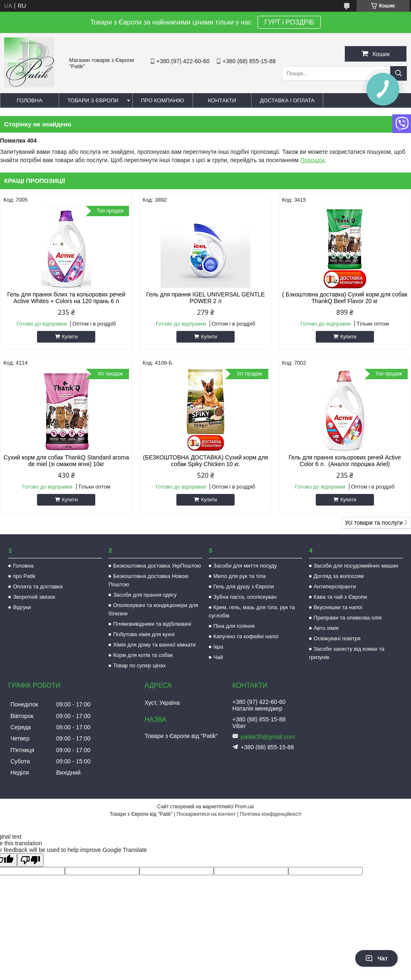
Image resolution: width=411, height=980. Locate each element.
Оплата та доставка (38, 586)
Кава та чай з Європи (340, 597)
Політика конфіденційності (271, 814)
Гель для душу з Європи (244, 586)
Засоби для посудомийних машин (356, 566)
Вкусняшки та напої (338, 607)
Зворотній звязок (34, 597)
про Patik (24, 576)
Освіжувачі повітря (337, 638)
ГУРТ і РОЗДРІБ (289, 22)
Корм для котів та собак (143, 655)
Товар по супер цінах (139, 665)
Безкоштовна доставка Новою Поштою (149, 580)
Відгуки (22, 607)
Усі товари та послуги (374, 523)
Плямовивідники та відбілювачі (152, 624)
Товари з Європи (93, 100)
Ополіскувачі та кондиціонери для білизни (153, 609)
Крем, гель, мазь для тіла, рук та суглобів (252, 611)
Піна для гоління (234, 626)
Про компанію (163, 100)
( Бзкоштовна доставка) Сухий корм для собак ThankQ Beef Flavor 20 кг (345, 298)
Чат (376, 958)
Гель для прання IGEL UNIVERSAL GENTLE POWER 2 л (205, 298)
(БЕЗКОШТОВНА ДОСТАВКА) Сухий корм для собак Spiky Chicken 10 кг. (205, 461)
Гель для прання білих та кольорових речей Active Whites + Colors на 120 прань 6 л (66, 298)
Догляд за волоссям (339, 576)
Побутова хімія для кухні (144, 634)
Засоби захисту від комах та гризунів (347, 653)
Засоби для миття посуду (245, 566)
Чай (218, 657)
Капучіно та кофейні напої (246, 636)
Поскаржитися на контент (206, 814)
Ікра (218, 647)
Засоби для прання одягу (145, 595)
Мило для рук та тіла (240, 576)
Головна (30, 100)
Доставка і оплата (287, 100)
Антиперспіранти (335, 586)
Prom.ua (244, 807)
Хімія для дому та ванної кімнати (154, 645)
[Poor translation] (30, 860)
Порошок (313, 160)
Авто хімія (326, 628)
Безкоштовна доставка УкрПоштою (157, 566)
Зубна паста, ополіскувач (245, 597)
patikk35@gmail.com (268, 737)
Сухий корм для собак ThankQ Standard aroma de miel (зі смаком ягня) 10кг (66, 461)
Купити (70, 337)
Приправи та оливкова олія (348, 618)
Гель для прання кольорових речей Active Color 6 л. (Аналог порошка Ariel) (345, 461)
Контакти (222, 100)
